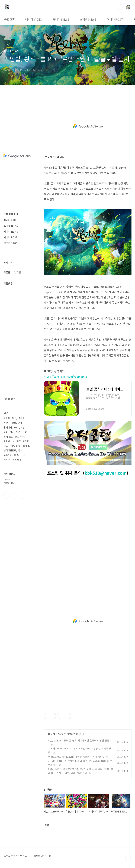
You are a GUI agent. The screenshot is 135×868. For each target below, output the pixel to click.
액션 (12, 446)
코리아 (26, 446)
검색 (120, 7)
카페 (22, 437)
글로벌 (7, 441)
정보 (14, 423)
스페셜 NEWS (88, 19)
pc (13, 441)
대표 (6, 446)
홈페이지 (8, 427)
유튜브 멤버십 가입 (43, 856)
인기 (18, 432)
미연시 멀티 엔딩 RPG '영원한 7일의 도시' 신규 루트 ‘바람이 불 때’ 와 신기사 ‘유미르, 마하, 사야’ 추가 (80, 771)
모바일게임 (19, 427)
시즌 (12, 432)
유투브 (23, 496)
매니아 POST (115, 19)
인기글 (17, 272)
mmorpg (16, 459)
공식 (6, 432)
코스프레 (8, 455)
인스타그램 (15, 496)
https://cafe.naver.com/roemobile (65, 376)
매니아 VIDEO (34, 19)
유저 (22, 455)
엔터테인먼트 (10, 450)
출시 (20, 450)
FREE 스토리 (10, 243)
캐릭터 (26, 441)
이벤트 (7, 418)
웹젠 (16, 455)
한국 (19, 441)
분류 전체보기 (11, 214)
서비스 (7, 459)
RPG (18, 446)
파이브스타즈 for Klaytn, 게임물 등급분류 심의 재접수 (76, 757)
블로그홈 (9, 19)
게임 (16, 437)
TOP (128, 857)
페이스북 (7, 496)
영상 (14, 418)
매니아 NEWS (61, 19)
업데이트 (8, 437)
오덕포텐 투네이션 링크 (15, 856)
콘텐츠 (7, 423)
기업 (20, 423)
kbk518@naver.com (106, 473)
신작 (25, 432)
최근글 (7, 272)
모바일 (21, 418)
